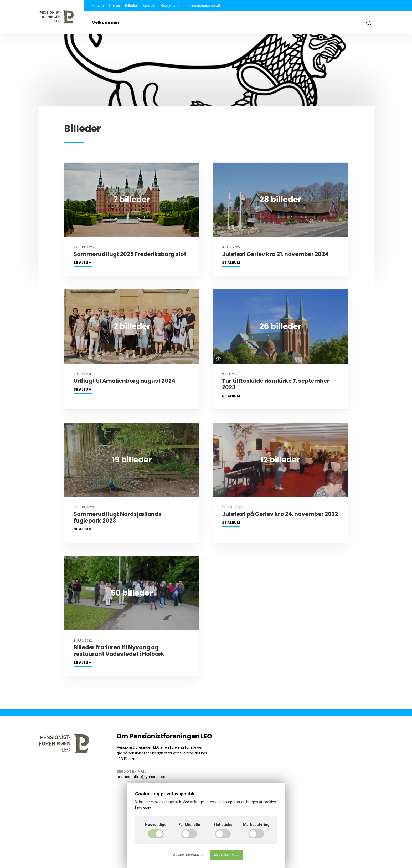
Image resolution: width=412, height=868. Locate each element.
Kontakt (149, 6)
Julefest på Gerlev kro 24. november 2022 (280, 514)
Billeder (131, 6)
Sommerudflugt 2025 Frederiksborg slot (130, 254)
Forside (98, 6)
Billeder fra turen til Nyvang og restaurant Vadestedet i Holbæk (119, 651)
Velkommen (105, 22)
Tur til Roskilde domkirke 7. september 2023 (276, 384)
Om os (114, 6)
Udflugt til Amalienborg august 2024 (124, 381)
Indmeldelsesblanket (203, 6)
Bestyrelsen (171, 6)
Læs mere (143, 808)
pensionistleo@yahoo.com (141, 777)
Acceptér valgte (188, 855)
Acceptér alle (226, 855)
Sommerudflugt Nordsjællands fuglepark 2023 (118, 517)
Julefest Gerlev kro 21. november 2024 (275, 254)
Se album (83, 263)
